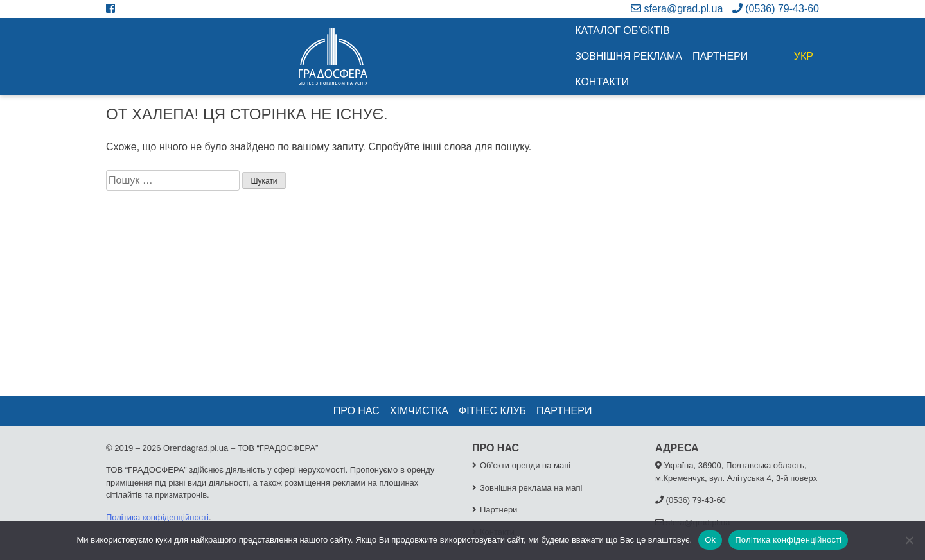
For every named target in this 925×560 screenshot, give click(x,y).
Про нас (357, 411)
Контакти (602, 82)
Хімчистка (419, 411)
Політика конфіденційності (157, 517)
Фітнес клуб (492, 411)
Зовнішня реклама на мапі (531, 488)
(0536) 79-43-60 (776, 9)
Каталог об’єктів (622, 31)
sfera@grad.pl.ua (677, 9)
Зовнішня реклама (629, 56)
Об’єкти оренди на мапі (525, 465)
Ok (710, 540)
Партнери (720, 56)
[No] (909, 540)
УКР (804, 56)
